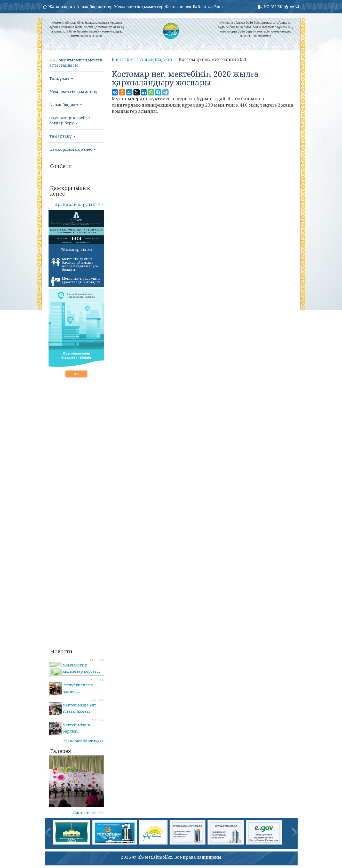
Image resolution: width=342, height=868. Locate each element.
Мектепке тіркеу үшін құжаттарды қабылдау (76, 281)
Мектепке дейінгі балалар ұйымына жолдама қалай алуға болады (74, 264)
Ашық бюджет (66, 105)
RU (273, 6)
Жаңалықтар (62, 6)
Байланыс (203, 6)
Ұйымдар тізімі (76, 249)
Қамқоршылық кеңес (73, 149)
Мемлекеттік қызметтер (139, 6)
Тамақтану (62, 136)
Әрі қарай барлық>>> (79, 204)
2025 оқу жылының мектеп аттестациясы (76, 62)
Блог (219, 6)
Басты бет (123, 59)
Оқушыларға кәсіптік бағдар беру (71, 120)
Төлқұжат (61, 78)
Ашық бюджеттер (94, 6)
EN (280, 6)
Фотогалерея (178, 6)
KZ (267, 6)
